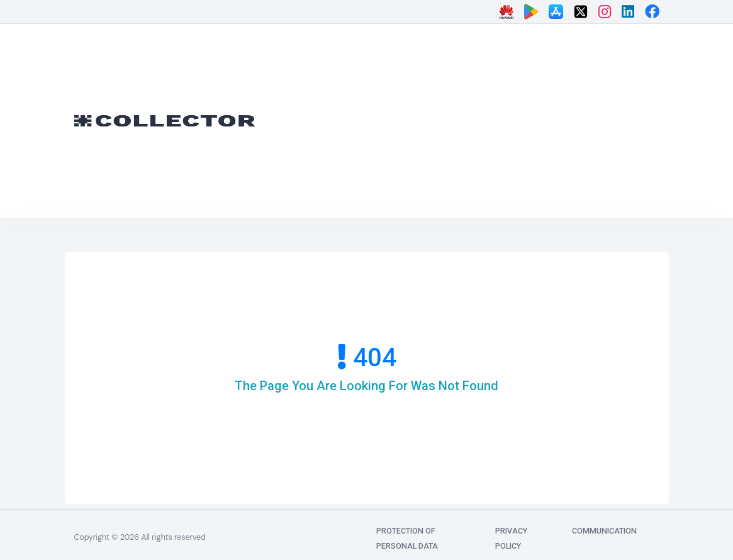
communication (604, 531)
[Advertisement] (504, 118)
